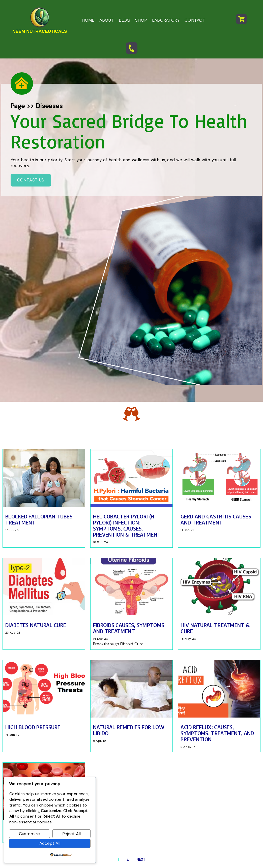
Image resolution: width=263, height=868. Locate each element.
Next (141, 703)
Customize (29, 834)
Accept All (50, 843)
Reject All (71, 834)
